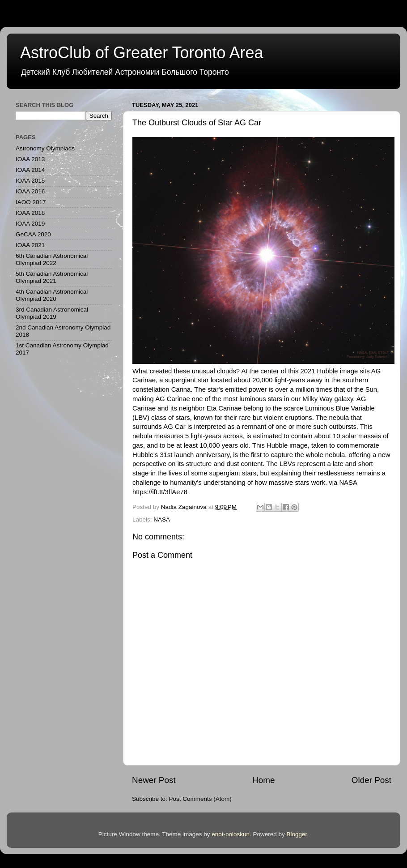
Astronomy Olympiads (45, 148)
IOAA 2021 (30, 245)
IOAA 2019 (30, 224)
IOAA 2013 (30, 159)
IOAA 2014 (30, 170)
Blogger (297, 834)
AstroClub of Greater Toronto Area (142, 53)
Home (263, 780)
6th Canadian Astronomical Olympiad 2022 (52, 259)
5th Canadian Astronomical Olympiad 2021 (52, 277)
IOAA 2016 (30, 191)
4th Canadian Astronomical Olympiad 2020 (52, 295)
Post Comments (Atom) (200, 799)
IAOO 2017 (31, 202)
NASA (162, 520)
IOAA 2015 (30, 181)
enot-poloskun (231, 834)
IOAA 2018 (30, 213)
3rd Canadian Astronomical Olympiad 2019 (52, 313)
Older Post (371, 780)
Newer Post (154, 780)
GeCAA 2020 (33, 234)
